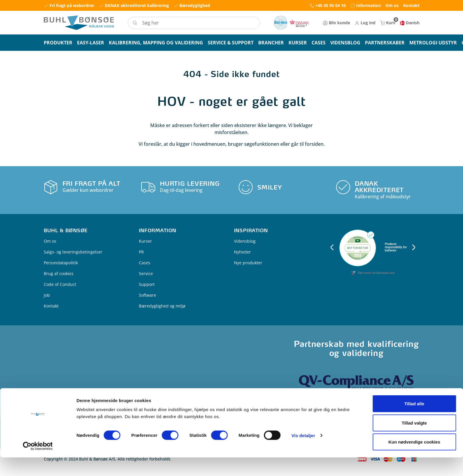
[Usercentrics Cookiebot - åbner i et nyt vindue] (38, 465)
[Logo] (79, 23)
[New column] (291, 23)
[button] (365, 23)
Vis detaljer (303, 454)
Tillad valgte (414, 441)
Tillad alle (414, 422)
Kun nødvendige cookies (414, 460)
